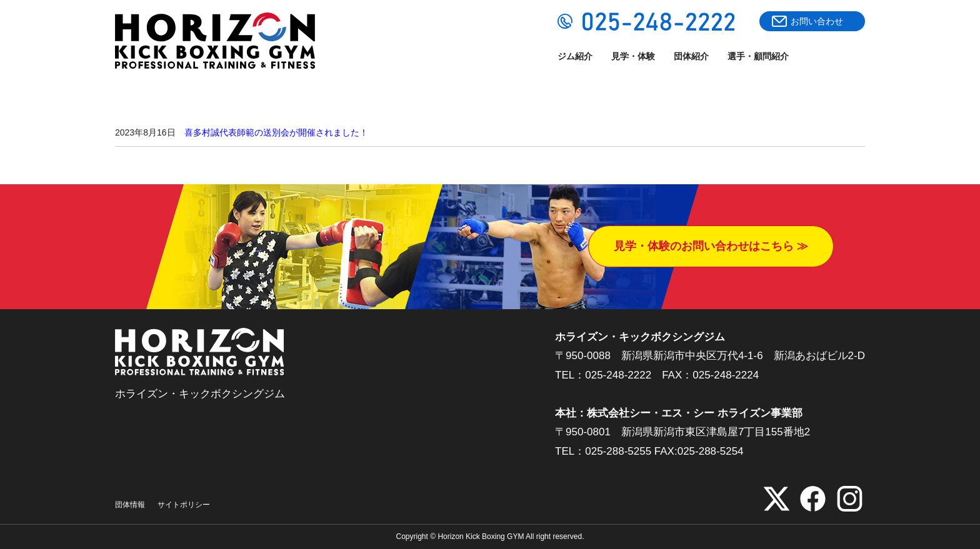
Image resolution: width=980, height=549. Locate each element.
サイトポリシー (184, 505)
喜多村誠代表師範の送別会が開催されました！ (276, 132)
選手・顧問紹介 (758, 56)
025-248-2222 (618, 375)
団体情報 (130, 505)
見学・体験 (633, 56)
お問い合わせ (817, 21)
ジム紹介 (575, 56)
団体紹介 (691, 56)
